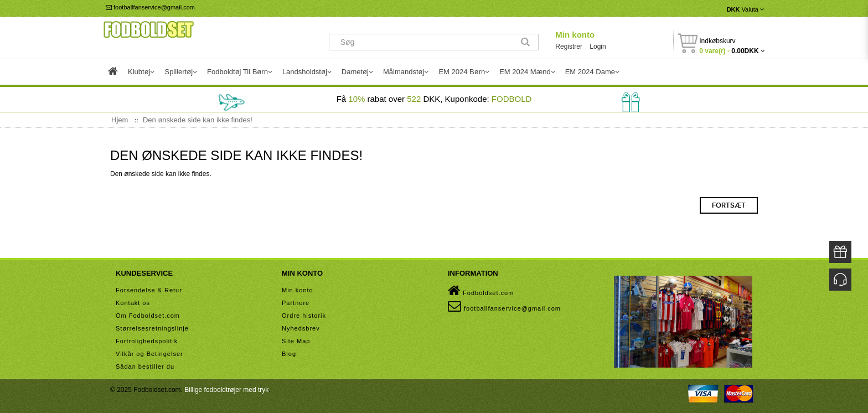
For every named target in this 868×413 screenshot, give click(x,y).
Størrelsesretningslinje (152, 328)
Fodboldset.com (481, 291)
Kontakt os (133, 303)
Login (598, 47)
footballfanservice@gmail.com (150, 7)
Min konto (575, 35)
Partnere (296, 303)
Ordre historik (304, 316)
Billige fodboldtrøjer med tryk (226, 390)
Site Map (296, 341)
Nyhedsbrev (301, 328)
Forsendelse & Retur (149, 290)
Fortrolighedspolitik (147, 341)
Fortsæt (729, 205)
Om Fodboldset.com (148, 316)
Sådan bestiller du (145, 366)
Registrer (569, 47)
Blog (289, 354)
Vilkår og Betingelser (149, 354)
